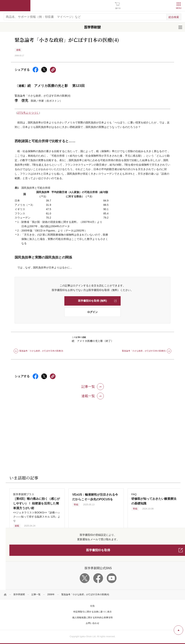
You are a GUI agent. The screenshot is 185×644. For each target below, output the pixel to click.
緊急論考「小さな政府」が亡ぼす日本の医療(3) (41, 351)
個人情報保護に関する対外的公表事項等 (92, 618)
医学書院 (15, 6)
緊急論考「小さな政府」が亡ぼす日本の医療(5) (144, 351)
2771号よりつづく (28, 113)
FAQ (154, 499)
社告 (92, 606)
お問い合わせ (92, 623)
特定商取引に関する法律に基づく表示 (92, 612)
